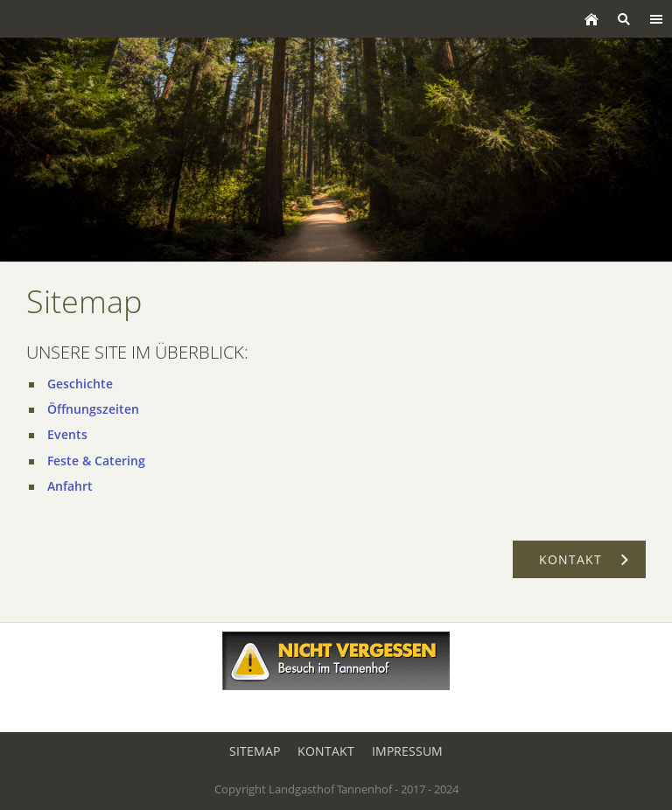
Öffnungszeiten (93, 409)
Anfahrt (70, 486)
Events (67, 434)
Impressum (407, 751)
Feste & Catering (96, 461)
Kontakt (326, 751)
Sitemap (255, 751)
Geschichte (80, 384)
